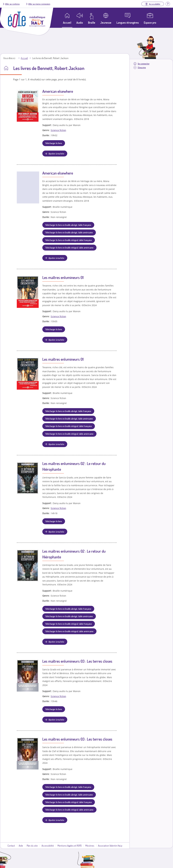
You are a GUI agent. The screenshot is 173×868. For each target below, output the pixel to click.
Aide (21, 845)
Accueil (24, 58)
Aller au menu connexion (39, 4)
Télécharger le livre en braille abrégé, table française (68, 225)
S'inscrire (142, 67)
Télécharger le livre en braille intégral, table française (69, 240)
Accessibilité (48, 845)
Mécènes (90, 845)
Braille (92, 23)
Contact (11, 845)
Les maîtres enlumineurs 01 (63, 277)
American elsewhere (58, 91)
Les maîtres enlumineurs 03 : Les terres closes (77, 661)
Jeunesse (106, 23)
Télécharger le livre (54, 143)
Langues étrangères (128, 23)
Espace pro (150, 23)
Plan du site (32, 845)
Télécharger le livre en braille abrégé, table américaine (69, 232)
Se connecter (144, 64)
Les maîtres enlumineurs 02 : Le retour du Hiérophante (74, 466)
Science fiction (58, 130)
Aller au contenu (12, 4)
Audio (80, 23)
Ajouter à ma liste (56, 153)
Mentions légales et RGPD (70, 845)
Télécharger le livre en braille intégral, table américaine (69, 247)
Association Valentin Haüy (110, 845)
